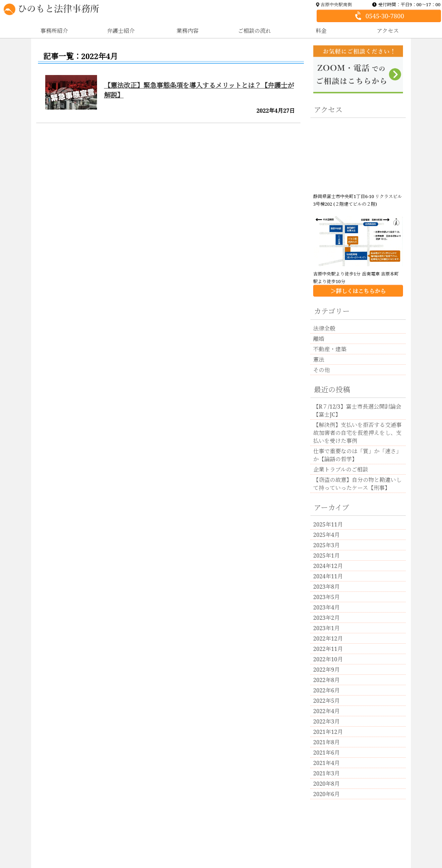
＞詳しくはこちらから (358, 291)
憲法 (319, 360)
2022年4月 (326, 711)
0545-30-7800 (378, 16)
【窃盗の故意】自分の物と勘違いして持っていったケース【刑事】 (357, 484)
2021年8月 (326, 742)
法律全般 (324, 328)
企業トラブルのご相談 (341, 469)
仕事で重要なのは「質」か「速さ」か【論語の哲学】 (357, 455)
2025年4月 (326, 535)
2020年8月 (326, 784)
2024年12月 (328, 566)
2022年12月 (328, 638)
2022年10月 (328, 659)
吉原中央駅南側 (334, 4)
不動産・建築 (330, 349)
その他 (321, 370)
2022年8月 (326, 680)
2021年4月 (326, 763)
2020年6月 (326, 794)
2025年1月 (326, 556)
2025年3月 (326, 545)
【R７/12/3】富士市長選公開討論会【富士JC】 (357, 410)
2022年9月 (326, 670)
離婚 (319, 339)
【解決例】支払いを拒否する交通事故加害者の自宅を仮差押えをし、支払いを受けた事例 (357, 433)
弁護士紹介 (121, 31)
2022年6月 (326, 690)
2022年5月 (326, 701)
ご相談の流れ (254, 31)
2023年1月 (326, 628)
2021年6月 (326, 753)
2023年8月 (326, 587)
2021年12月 (328, 732)
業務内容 (188, 31)
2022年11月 (328, 649)
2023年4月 (326, 607)
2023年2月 (326, 618)
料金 (321, 31)
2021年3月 (326, 773)
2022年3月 (326, 721)
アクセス (388, 31)
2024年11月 (328, 576)
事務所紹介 (54, 31)
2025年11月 (328, 524)
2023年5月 (326, 597)
